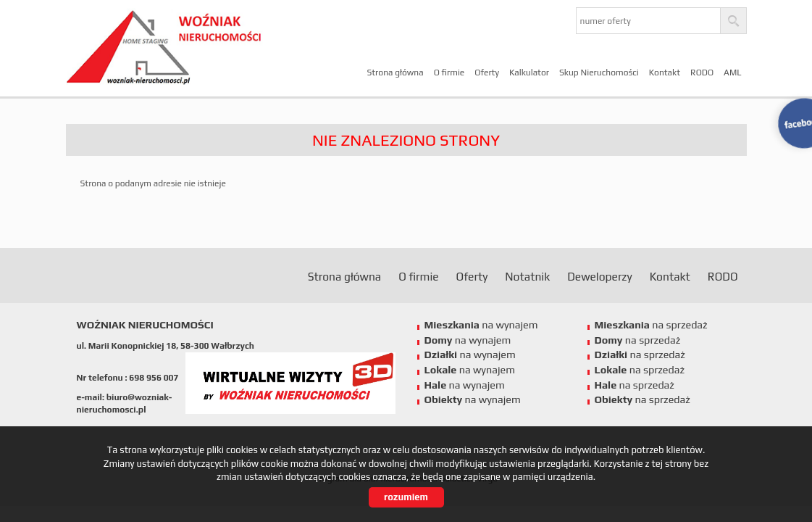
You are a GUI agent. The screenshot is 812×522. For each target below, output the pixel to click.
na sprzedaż (651, 325)
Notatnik (527, 276)
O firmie (449, 72)
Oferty (487, 72)
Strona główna (395, 72)
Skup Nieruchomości (599, 72)
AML (732, 72)
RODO (702, 72)
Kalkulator (529, 72)
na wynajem (481, 325)
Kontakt (665, 72)
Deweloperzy (599, 276)
